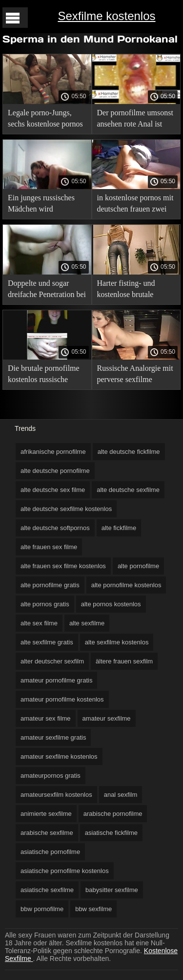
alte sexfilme (87, 623)
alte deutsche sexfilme (128, 490)
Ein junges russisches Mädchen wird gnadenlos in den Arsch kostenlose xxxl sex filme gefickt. (44, 205)
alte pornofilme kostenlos (126, 585)
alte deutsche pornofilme (55, 471)
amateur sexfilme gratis (53, 737)
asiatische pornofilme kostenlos (65, 871)
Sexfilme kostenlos (106, 16)
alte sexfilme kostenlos (117, 642)
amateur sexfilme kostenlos (59, 756)
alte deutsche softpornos (55, 528)
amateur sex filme (46, 718)
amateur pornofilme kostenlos (62, 699)
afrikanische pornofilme (53, 452)
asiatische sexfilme (47, 890)
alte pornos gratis (45, 604)
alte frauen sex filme (49, 547)
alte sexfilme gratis (47, 642)
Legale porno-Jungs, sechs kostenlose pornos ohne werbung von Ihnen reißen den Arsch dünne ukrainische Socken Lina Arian (47, 120)
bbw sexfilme (93, 909)
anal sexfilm (121, 795)
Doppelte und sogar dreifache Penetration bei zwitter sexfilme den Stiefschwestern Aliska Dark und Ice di (47, 290)
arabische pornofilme (113, 814)
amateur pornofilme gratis (56, 680)
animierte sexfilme (46, 814)
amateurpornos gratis (51, 776)
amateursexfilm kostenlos (56, 795)
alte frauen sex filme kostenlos (63, 566)
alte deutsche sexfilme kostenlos (66, 509)
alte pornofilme (138, 566)
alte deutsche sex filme (53, 490)
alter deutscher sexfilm (52, 661)
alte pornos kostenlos (111, 604)
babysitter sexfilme (112, 890)
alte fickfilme (119, 528)
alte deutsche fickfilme (129, 452)
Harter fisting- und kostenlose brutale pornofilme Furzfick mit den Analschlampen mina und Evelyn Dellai (135, 290)
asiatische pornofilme (50, 852)
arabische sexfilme (47, 833)
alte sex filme (39, 623)
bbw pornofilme (42, 909)
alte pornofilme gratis (50, 585)
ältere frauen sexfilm (124, 661)
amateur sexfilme (107, 718)
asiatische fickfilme (111, 833)
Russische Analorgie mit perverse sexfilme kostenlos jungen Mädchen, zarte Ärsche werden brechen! (135, 375)
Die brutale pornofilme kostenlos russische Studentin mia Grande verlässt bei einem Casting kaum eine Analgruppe (44, 375)
